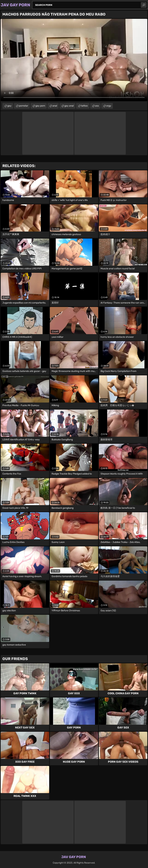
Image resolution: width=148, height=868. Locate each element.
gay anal (69, 106)
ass (97, 106)
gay (9, 106)
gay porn (40, 106)
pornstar (23, 106)
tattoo (84, 106)
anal (55, 106)
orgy (109, 106)
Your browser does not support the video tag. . (74, 60)
